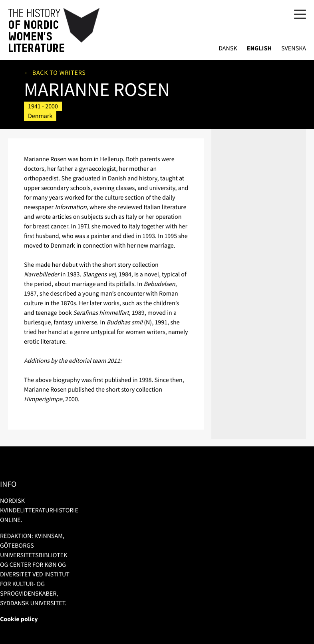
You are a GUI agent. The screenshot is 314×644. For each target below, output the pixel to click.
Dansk (228, 49)
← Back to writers (55, 73)
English (259, 49)
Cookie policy (19, 619)
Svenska (294, 49)
